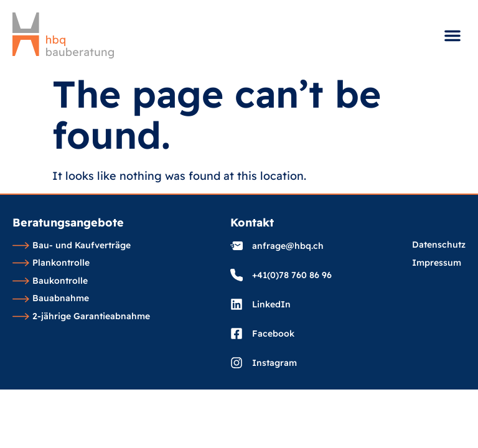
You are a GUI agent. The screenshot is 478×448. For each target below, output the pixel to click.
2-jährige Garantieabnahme (81, 317)
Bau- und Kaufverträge (72, 246)
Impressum (437, 263)
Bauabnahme (51, 299)
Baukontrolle (50, 281)
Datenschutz (439, 245)
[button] (452, 35)
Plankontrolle (51, 263)
